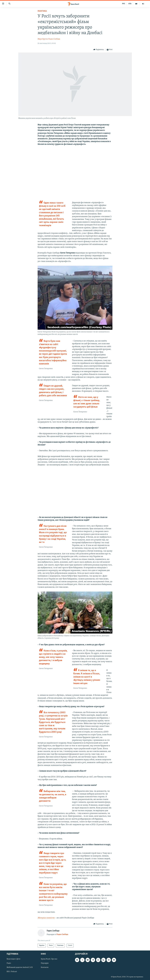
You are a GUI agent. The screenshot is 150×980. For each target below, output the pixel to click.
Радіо (9, 963)
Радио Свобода (54, 39)
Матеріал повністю (46, 918)
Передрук (45, 963)
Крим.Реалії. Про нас (49, 959)
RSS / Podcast (12, 972)
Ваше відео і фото (13, 959)
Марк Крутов (43, 39)
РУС (124, 4)
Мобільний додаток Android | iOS (20, 968)
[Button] (99, 50)
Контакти (45, 968)
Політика (42, 11)
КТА (130, 4)
